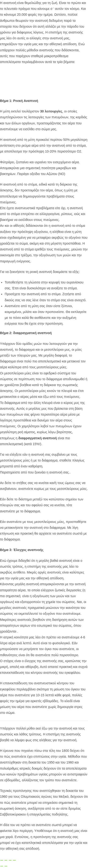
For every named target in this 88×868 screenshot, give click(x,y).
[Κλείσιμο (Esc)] (14, 860)
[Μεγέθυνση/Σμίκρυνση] (2, 860)
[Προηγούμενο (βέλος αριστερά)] (2, 866)
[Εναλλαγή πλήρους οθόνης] (6, 860)
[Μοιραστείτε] (10, 860)
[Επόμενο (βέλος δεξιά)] (6, 866)
